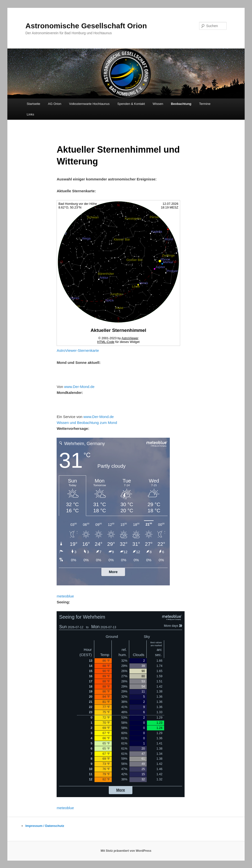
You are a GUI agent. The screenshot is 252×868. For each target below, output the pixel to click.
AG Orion (55, 104)
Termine (205, 104)
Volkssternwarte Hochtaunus (89, 104)
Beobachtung (181, 104)
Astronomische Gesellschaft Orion (86, 26)
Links (30, 114)
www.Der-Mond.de (79, 387)
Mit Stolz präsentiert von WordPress (126, 851)
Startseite (33, 104)
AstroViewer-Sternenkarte (78, 350)
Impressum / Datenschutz (45, 826)
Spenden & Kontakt (131, 104)
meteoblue (65, 596)
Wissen (158, 104)
